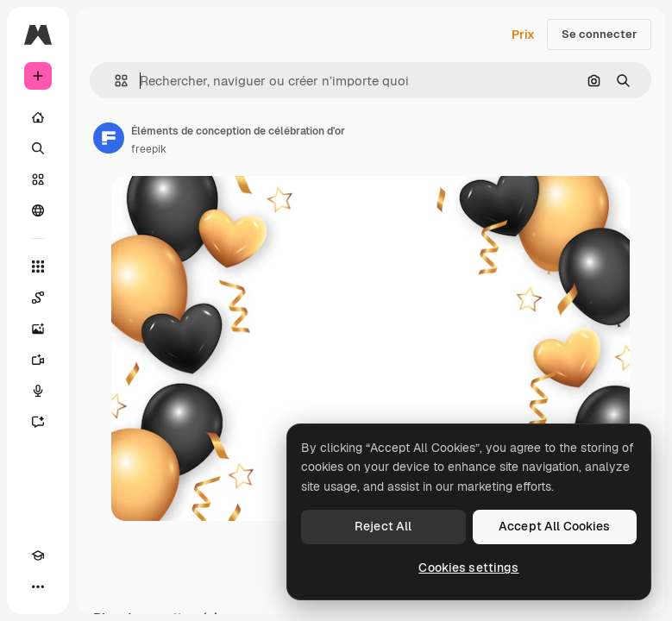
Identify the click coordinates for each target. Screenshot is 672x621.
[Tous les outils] (38, 267)
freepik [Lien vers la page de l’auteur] (149, 149)
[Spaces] (38, 298)
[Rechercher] (38, 148)
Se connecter (599, 34)
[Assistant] (38, 422)
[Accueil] (38, 117)
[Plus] (38, 586)
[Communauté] (38, 210)
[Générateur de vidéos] (38, 360)
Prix (523, 34)
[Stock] (38, 179)
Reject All (383, 526)
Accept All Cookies (555, 526)
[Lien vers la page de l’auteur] (109, 138)
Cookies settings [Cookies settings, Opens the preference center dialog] (468, 568)
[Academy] (38, 555)
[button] (114, 81)
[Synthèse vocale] (38, 391)
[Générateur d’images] (38, 329)
